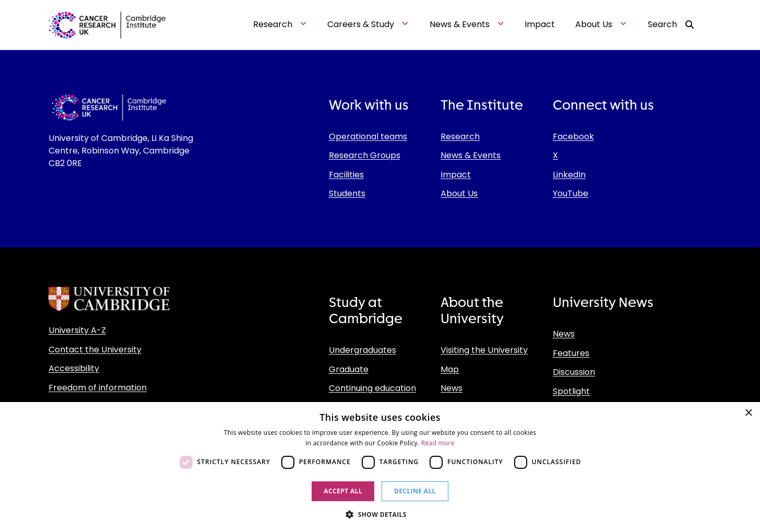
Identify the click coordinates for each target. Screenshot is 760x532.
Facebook (573, 137)
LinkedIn (569, 175)
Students (347, 193)
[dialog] (380, 467)
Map (450, 369)
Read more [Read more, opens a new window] (438, 443)
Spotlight (571, 391)
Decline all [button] (415, 491)
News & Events (471, 155)
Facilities (346, 175)
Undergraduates (363, 350)
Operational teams (368, 137)
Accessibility (74, 368)
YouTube (571, 193)
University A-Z (77, 330)
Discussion (574, 372)
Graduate (349, 369)
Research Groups (365, 155)
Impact (456, 175)
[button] (380, 514)
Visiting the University (484, 350)
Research (460, 137)
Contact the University (95, 350)
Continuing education (372, 388)
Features (571, 353)
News (452, 388)
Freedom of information (98, 388)
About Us (459, 193)
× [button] (748, 413)
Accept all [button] (343, 491)
